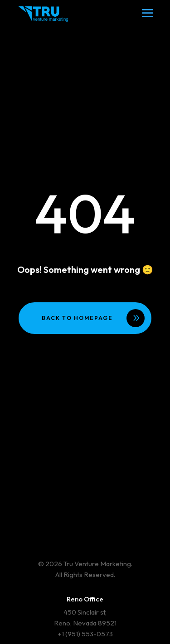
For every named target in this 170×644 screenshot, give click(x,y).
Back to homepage (77, 318)
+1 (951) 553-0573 (85, 634)
